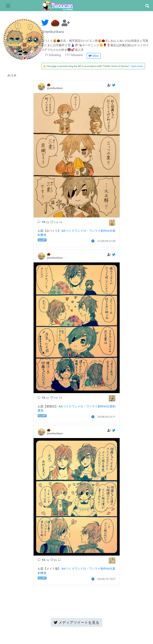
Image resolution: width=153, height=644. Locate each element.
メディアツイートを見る (76, 622)
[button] (147, 6)
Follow (94, 56)
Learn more (137, 66)
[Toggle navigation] (8, 6)
